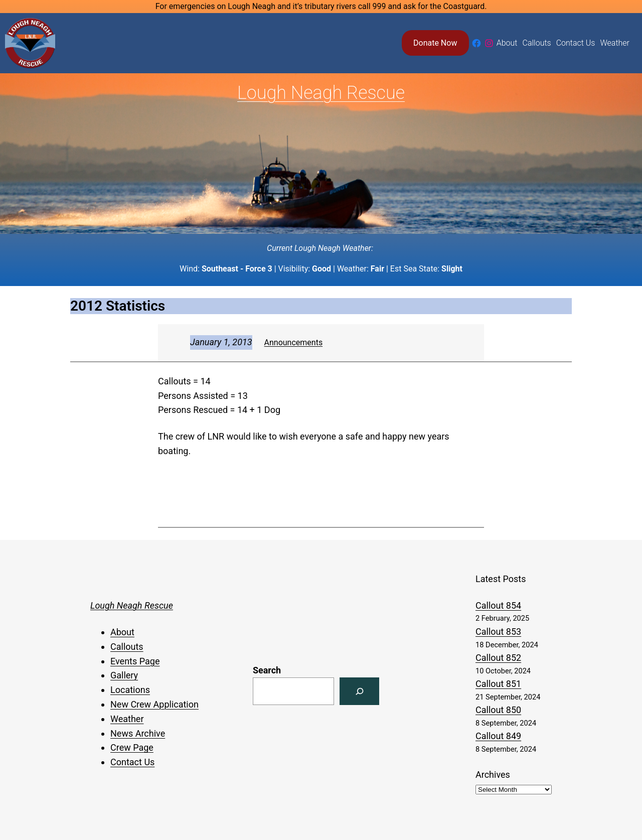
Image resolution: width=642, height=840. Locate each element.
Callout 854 (498, 605)
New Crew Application (154, 704)
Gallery (124, 675)
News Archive (138, 733)
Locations (130, 690)
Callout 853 (498, 632)
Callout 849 (498, 736)
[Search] (359, 691)
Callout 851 (498, 684)
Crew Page (132, 747)
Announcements (294, 342)
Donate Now (435, 43)
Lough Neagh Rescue (321, 93)
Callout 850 (498, 710)
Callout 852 (498, 658)
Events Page (135, 661)
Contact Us (132, 762)
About (122, 632)
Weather (127, 719)
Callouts (127, 647)
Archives (493, 775)
